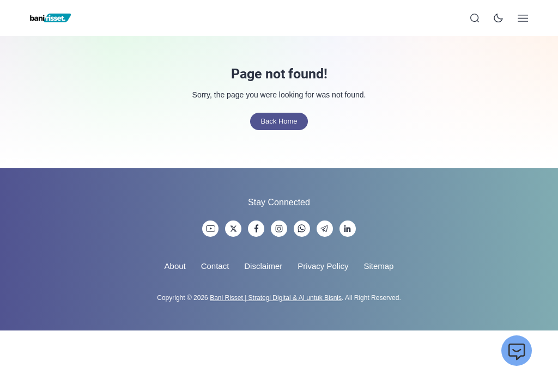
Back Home (279, 121)
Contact (215, 266)
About (175, 266)
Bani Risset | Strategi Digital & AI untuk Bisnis (276, 298)
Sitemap (378, 266)
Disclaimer (263, 266)
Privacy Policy (323, 266)
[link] (210, 229)
